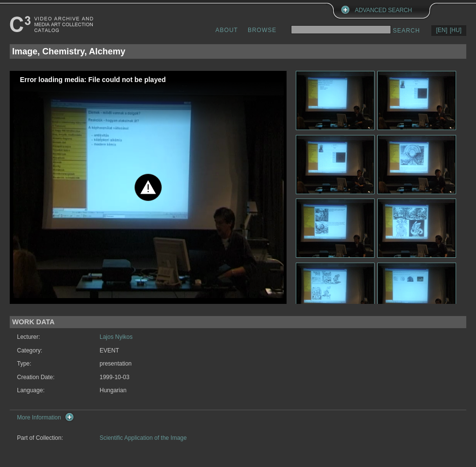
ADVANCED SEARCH (384, 10)
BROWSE (262, 30)
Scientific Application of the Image (143, 438)
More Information (39, 417)
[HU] (456, 30)
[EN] (442, 30)
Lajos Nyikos (116, 337)
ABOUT (227, 30)
